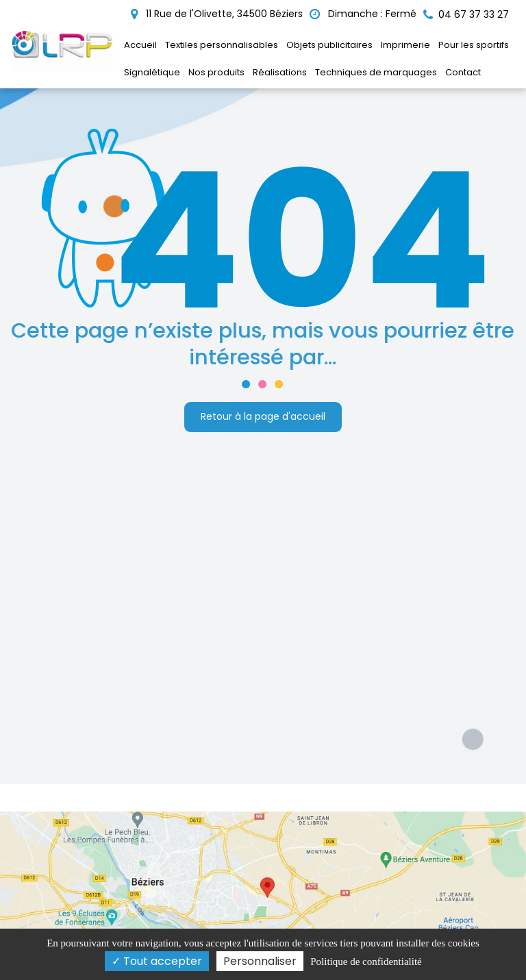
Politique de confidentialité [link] (366, 962)
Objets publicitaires (329, 45)
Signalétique (152, 72)
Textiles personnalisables (222, 45)
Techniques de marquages (376, 72)
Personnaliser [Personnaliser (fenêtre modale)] (260, 961)
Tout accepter (157, 961)
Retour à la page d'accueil (263, 414)
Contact (463, 72)
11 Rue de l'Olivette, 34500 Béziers (217, 14)
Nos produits (216, 72)
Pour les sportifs (474, 45)
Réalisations (280, 72)
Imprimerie (405, 45)
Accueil (140, 45)
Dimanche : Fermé (363, 14)
